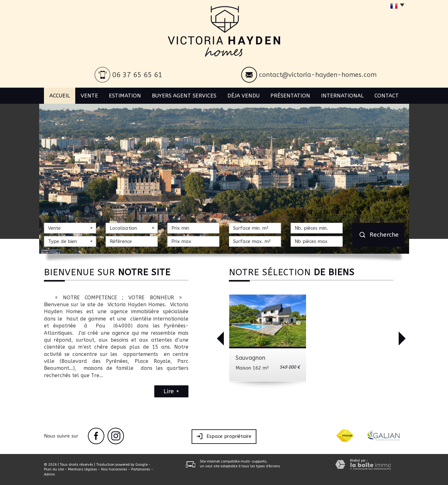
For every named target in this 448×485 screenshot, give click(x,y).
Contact (387, 96)
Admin (49, 474)
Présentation (290, 96)
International (342, 96)
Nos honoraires (114, 469)
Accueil (60, 96)
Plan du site (54, 469)
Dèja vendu (243, 96)
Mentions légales (83, 469)
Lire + (171, 391)
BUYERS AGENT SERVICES (184, 96)
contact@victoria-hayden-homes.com (318, 75)
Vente (89, 96)
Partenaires (141, 469)
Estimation (125, 96)
